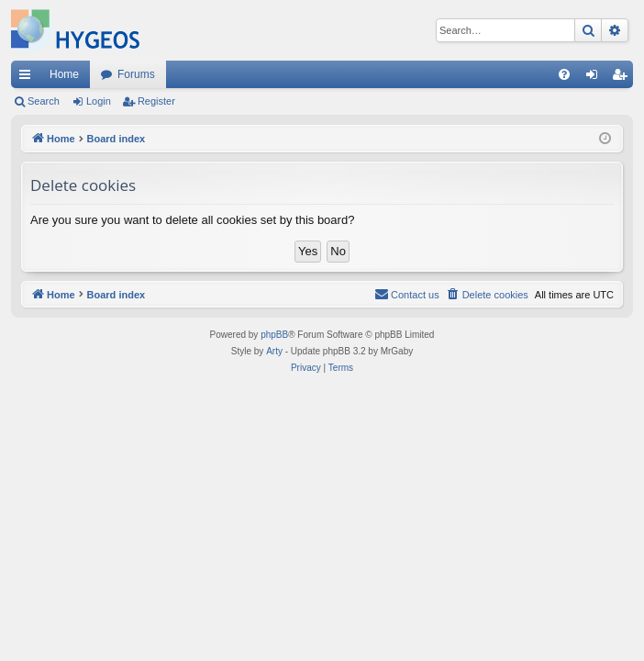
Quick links (28, 78)
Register (156, 101)
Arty (274, 351)
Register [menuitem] (623, 78)
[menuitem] (564, 74)
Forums (136, 74)
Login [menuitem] (596, 78)
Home (64, 74)
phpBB (274, 335)
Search (44, 101)
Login (99, 101)
